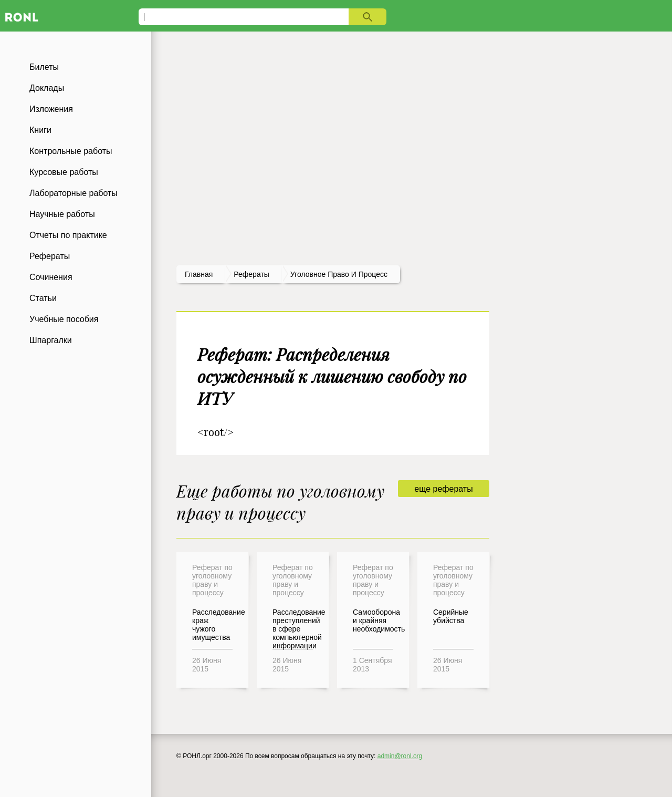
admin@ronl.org (400, 756)
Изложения (51, 109)
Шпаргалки (51, 340)
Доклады (47, 88)
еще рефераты (443, 489)
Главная (199, 274)
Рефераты (50, 256)
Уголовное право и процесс (339, 274)
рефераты (251, 274)
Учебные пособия (64, 319)
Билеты (44, 67)
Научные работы (62, 214)
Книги (40, 130)
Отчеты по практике (68, 235)
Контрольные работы (71, 151)
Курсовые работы (64, 172)
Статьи (43, 298)
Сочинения (51, 277)
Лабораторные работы (73, 193)
